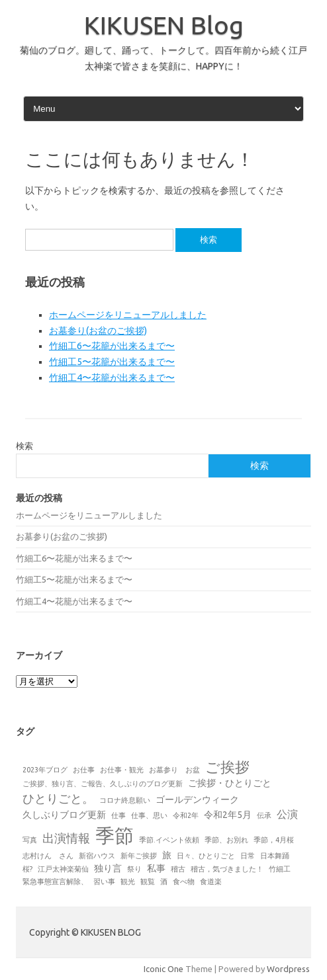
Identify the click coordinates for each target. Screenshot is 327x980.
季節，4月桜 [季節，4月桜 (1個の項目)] (274, 840)
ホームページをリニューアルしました (128, 315)
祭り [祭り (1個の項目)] (134, 869)
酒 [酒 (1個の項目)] (164, 881)
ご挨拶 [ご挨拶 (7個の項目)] (227, 767)
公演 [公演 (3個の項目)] (287, 814)
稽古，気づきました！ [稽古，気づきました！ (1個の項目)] (227, 869)
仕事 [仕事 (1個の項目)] (118, 815)
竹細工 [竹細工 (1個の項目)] (280, 869)
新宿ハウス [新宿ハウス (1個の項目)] (97, 856)
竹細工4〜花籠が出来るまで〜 (112, 378)
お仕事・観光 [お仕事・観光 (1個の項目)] (122, 770)
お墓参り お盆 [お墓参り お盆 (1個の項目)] (174, 770)
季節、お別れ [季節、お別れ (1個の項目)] (226, 840)
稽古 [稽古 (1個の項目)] (178, 869)
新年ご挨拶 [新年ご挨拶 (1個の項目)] (139, 856)
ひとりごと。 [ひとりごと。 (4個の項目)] (58, 798)
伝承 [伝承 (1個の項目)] (264, 815)
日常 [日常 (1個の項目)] (248, 856)
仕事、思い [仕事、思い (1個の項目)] (149, 815)
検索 (24, 446)
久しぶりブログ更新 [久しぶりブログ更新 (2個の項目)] (64, 815)
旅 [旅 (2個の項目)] (167, 855)
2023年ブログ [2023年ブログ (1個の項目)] (45, 770)
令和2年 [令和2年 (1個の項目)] (186, 815)
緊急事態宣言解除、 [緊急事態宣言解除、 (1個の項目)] (55, 881)
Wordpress (288, 969)
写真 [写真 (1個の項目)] (30, 840)
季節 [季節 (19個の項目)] (115, 836)
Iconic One (163, 969)
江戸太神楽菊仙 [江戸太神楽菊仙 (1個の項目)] (63, 869)
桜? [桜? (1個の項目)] (27, 869)
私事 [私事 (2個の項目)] (156, 868)
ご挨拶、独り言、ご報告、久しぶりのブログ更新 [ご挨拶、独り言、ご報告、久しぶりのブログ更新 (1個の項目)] (103, 784)
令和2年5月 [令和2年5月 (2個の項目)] (228, 815)
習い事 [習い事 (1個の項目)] (104, 881)
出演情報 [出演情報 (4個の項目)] (66, 838)
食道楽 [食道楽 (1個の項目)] (211, 881)
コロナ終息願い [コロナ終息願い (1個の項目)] (125, 800)
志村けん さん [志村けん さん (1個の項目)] (48, 856)
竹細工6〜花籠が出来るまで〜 (112, 346)
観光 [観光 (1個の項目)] (128, 881)
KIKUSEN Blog (164, 25)
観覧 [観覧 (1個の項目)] (148, 881)
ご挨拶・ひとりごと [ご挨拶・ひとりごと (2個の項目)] (230, 783)
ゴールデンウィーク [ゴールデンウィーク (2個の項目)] (197, 799)
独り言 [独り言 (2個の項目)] (108, 868)
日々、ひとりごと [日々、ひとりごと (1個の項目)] (206, 856)
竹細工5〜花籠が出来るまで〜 (112, 362)
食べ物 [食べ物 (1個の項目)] (184, 881)
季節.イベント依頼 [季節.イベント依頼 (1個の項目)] (169, 840)
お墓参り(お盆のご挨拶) (98, 331)
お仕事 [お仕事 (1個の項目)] (84, 770)
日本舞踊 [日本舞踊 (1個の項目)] (275, 856)
